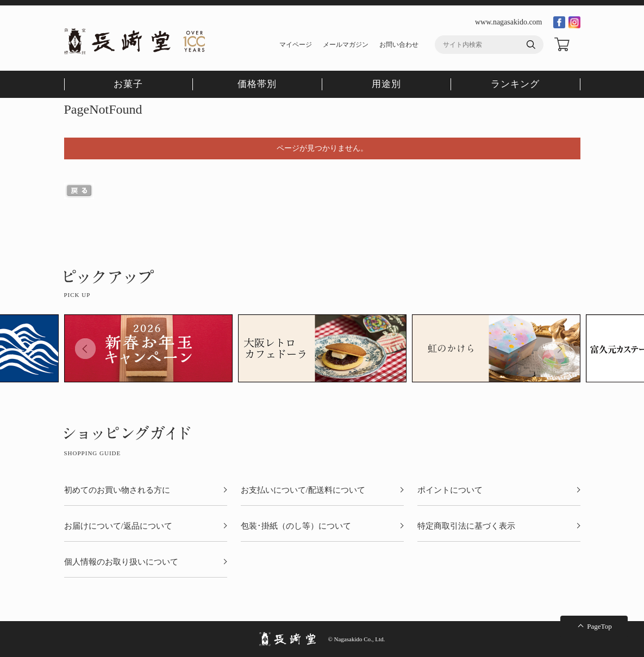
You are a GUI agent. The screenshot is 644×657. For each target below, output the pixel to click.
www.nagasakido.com (509, 22)
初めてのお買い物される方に (117, 490)
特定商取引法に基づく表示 (466, 526)
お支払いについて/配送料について (303, 490)
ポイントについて (450, 490)
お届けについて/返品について (118, 526)
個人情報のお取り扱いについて (121, 562)
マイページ (296, 45)
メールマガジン (346, 45)
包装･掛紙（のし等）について (296, 526)
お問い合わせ (399, 45)
